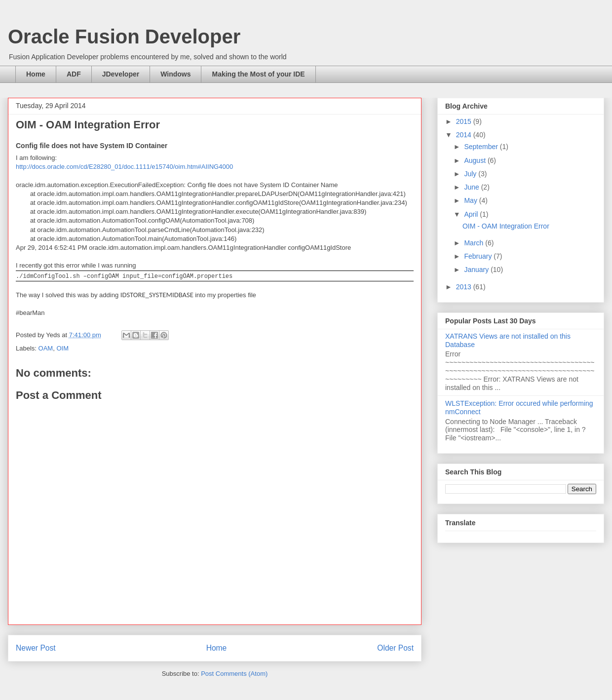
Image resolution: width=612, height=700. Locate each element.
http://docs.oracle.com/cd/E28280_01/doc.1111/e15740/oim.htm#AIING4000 (124, 167)
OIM (62, 348)
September (482, 147)
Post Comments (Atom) (234, 674)
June (472, 187)
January (477, 270)
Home (36, 74)
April (472, 214)
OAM (46, 348)
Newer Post (36, 648)
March (475, 243)
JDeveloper (121, 74)
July (471, 174)
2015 (465, 121)
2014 (465, 135)
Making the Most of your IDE (258, 74)
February (479, 256)
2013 (465, 287)
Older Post (395, 648)
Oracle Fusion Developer (124, 37)
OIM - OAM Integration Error (506, 226)
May (471, 200)
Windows (175, 74)
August (476, 160)
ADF (74, 74)
